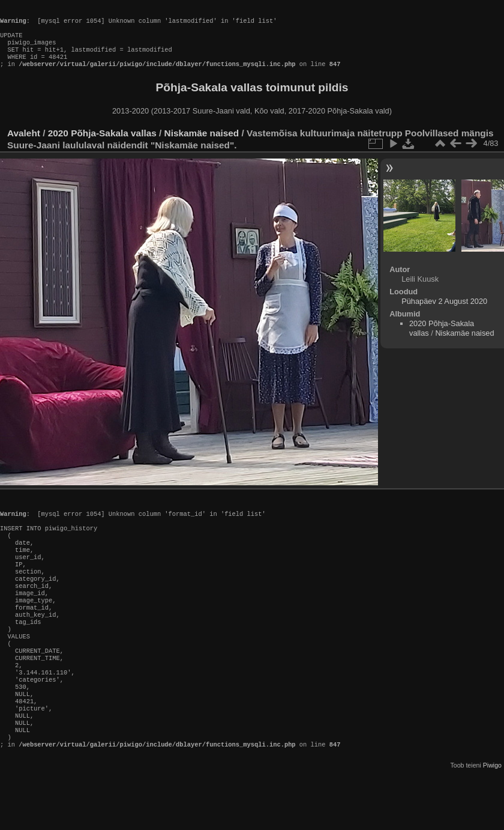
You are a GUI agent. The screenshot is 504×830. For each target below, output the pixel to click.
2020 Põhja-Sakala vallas (102, 145)
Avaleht (24, 145)
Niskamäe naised (202, 145)
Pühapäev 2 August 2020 (444, 313)
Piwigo (492, 820)
